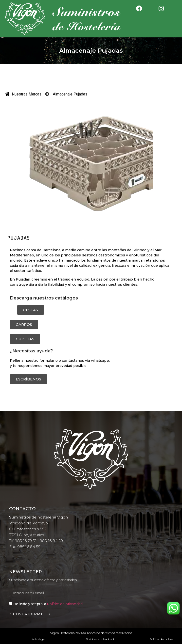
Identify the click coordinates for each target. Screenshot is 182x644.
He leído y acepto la (48, 604)
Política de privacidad (65, 604)
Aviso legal (38, 639)
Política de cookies (161, 639)
